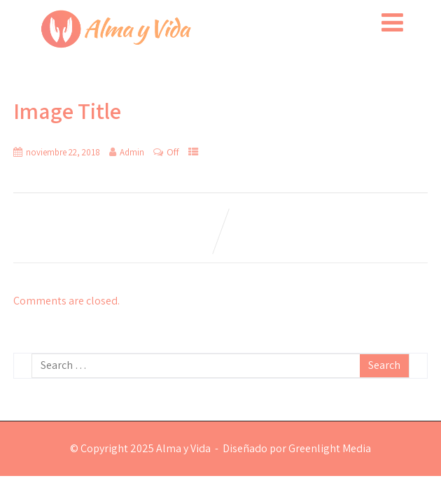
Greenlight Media (330, 448)
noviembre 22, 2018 (63, 152)
